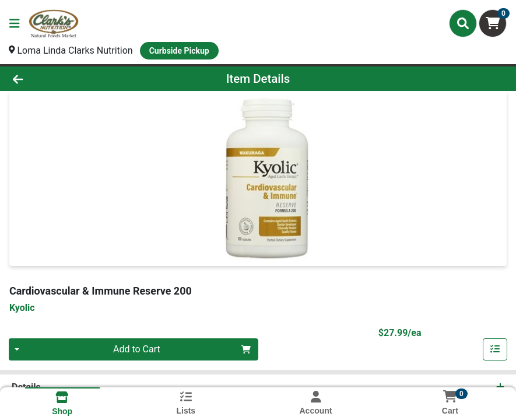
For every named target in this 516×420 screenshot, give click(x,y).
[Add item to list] (495, 349)
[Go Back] (71, 79)
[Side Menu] (15, 23)
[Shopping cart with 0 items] (493, 23)
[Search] (463, 23)
